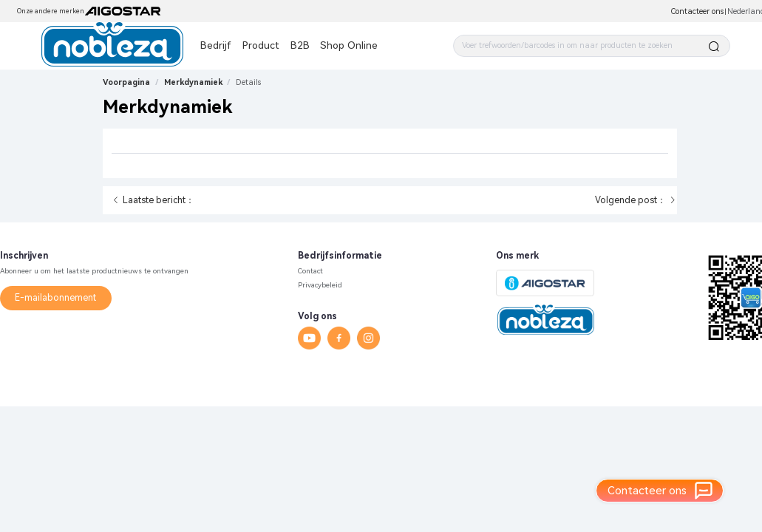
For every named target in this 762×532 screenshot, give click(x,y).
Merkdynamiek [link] (193, 82)
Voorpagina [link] (126, 82)
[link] (248, 82)
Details (248, 82)
